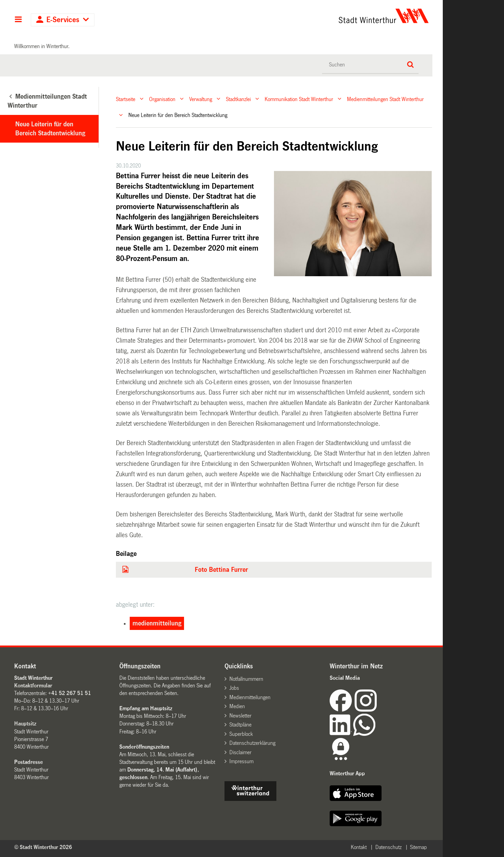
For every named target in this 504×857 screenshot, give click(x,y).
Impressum (241, 761)
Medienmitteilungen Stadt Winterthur (385, 99)
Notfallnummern (246, 679)
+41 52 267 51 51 (70, 693)
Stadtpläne (240, 725)
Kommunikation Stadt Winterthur (299, 99)
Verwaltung (201, 99)
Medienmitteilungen (250, 697)
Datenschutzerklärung (252, 743)
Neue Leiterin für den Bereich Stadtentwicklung (50, 129)
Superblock (241, 734)
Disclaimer (240, 752)
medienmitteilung (157, 623)
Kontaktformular (33, 685)
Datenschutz (388, 847)
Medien (237, 706)
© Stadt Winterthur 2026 (43, 847)
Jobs (234, 688)
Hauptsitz (25, 724)
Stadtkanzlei (238, 99)
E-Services (63, 20)
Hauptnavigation (18, 20)
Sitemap (418, 847)
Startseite (126, 99)
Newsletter (240, 716)
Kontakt (359, 847)
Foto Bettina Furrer (221, 570)
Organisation (162, 99)
